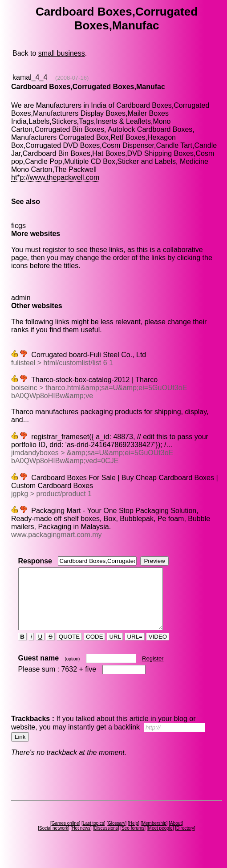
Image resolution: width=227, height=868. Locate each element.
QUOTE (69, 649)
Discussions (106, 840)
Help (134, 835)
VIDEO (158, 649)
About (176, 835)
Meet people (160, 840)
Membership (154, 835)
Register (153, 670)
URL (115, 649)
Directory (185, 840)
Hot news (81, 840)
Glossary (116, 835)
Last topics (93, 835)
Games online (65, 835)
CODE (94, 649)
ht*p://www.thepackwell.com (55, 177)
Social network (54, 840)
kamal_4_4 (30, 77)
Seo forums (133, 840)
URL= (135, 649)
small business (62, 53)
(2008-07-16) (72, 78)
